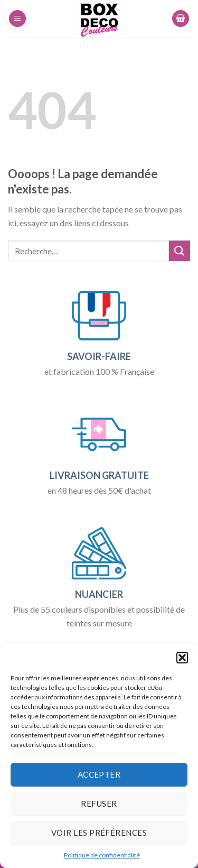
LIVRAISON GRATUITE (99, 475)
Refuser (99, 804)
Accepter (99, 774)
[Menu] (17, 19)
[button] (182, 658)
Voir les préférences (99, 833)
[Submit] (180, 251)
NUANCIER (99, 594)
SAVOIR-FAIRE (99, 356)
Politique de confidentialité (102, 855)
